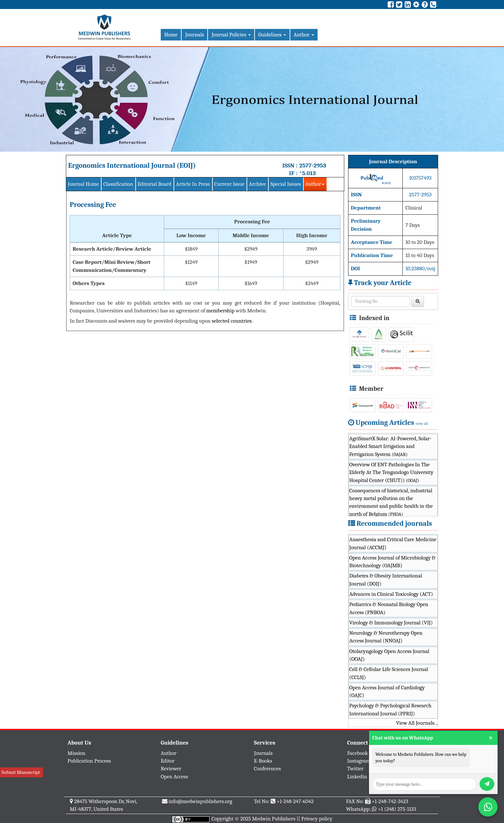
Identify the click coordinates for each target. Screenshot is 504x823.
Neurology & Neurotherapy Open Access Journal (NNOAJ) (386, 637)
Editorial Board (154, 184)
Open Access (174, 777)
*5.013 (307, 173)
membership (221, 311)
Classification (118, 184)
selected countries (232, 321)
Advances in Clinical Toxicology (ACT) (391, 594)
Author (304, 35)
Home (171, 35)
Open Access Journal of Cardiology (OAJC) (387, 691)
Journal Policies (231, 35)
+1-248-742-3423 (390, 801)
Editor (168, 761)
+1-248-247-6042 (295, 801)
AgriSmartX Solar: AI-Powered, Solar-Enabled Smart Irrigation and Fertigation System (391, 446)
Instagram (359, 761)
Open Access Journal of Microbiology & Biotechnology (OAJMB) (393, 562)
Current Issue (229, 184)
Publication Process (89, 761)
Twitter (355, 769)
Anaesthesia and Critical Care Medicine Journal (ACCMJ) (393, 543)
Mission (76, 753)
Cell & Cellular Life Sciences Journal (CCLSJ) (389, 673)
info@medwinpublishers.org (200, 801)
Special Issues (286, 184)
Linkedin (357, 777)
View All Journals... (417, 723)
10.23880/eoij (420, 268)
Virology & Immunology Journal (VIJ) (391, 623)
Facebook (358, 753)
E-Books (263, 761)
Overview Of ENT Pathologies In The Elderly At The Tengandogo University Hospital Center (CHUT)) (392, 472)
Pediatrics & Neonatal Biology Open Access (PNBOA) (389, 608)
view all (422, 424)
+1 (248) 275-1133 (397, 809)
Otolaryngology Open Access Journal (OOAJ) (389, 655)
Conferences (267, 769)
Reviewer (171, 769)
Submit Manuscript (21, 772)
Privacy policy (317, 819)
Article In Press (193, 184)
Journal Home (83, 184)
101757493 (420, 178)
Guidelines (272, 35)
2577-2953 (313, 165)
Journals (194, 35)
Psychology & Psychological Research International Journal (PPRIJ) (391, 709)
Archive (257, 184)
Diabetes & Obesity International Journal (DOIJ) (386, 580)
